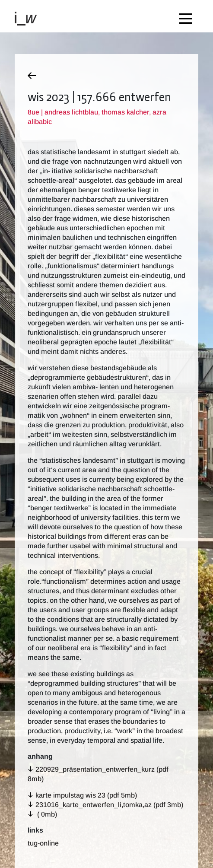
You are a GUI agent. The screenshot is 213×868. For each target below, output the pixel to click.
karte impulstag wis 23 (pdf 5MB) (86, 795)
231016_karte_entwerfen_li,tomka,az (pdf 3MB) (109, 805)
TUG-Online (43, 843)
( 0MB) (46, 814)
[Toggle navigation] (188, 16)
